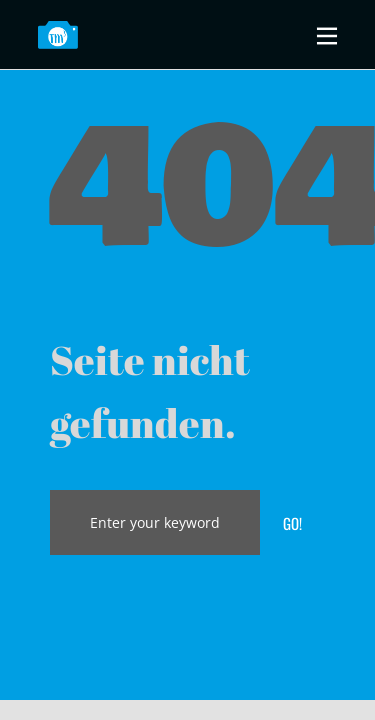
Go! (292, 523)
